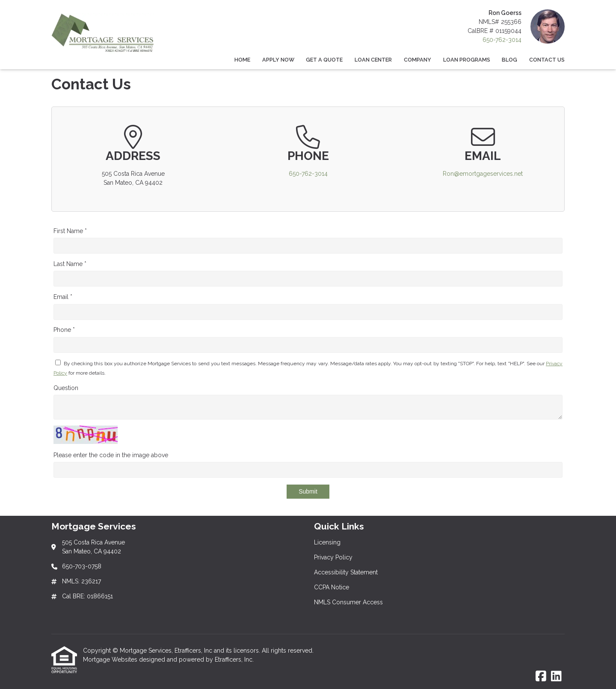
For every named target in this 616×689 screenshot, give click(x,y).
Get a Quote (324, 60)
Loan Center (373, 60)
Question (66, 388)
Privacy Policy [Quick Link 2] (333, 557)
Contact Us (547, 60)
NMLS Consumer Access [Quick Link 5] (348, 602)
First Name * (70, 231)
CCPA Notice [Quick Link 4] (332, 587)
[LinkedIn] (556, 677)
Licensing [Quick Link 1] (327, 542)
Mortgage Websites (111, 659)
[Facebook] (541, 677)
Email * (63, 297)
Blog (509, 60)
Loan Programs (467, 60)
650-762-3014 (502, 40)
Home (242, 60)
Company (418, 60)
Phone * (64, 330)
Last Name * (70, 264)
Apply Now (278, 60)
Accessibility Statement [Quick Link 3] (346, 572)
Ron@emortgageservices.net (483, 174)
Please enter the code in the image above (111, 455)
